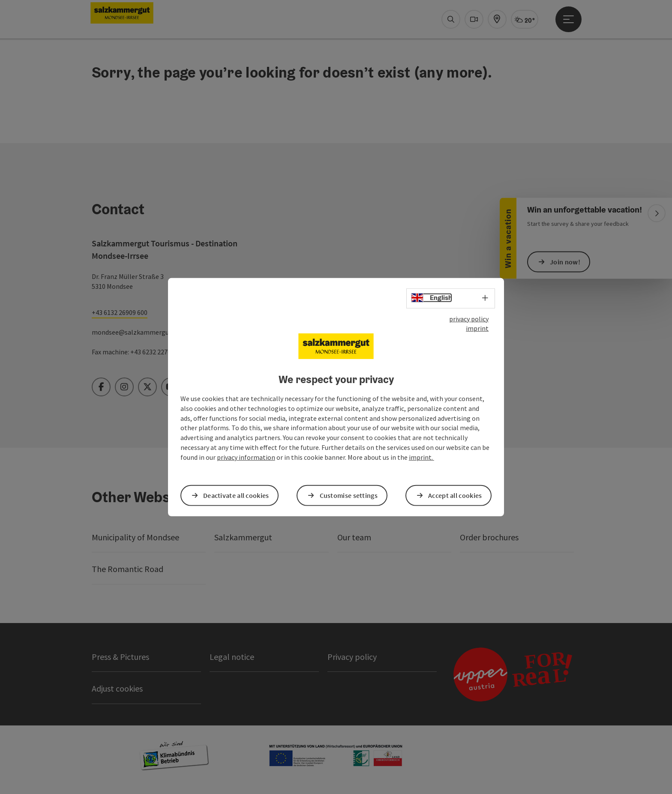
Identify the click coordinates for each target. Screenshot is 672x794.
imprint (477, 328)
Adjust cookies (117, 688)
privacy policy (469, 318)
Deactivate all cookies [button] (236, 495)
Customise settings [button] (349, 495)
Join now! (565, 261)
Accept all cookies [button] (455, 495)
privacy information (246, 457)
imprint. (421, 457)
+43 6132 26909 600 (120, 312)
